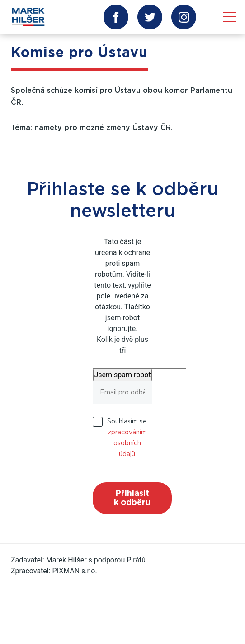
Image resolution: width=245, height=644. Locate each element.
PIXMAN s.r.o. (75, 571)
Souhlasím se (127, 438)
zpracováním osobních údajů (127, 443)
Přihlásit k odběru (132, 498)
